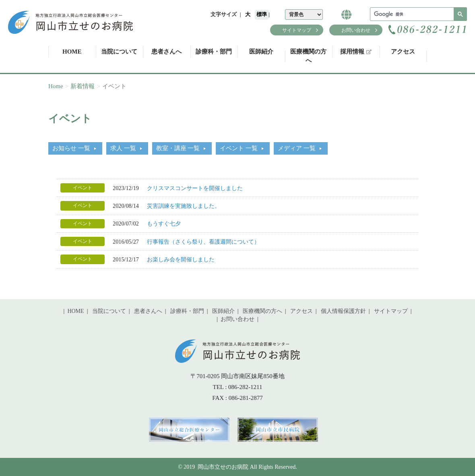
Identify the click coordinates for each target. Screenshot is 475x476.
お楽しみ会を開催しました (181, 259)
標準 (262, 14)
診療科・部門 (214, 52)
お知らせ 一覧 (71, 148)
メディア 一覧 (297, 148)
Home (56, 86)
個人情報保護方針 (343, 311)
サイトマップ (297, 30)
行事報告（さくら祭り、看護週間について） (203, 242)
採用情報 (356, 52)
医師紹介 (261, 52)
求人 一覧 (123, 148)
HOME (72, 52)
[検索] (418, 14)
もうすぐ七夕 (164, 224)
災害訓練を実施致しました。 (184, 206)
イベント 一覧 (239, 148)
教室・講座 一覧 (178, 148)
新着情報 (83, 86)
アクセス (403, 52)
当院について (119, 52)
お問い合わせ (356, 30)
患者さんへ (166, 52)
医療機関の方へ (308, 56)
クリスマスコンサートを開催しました (195, 188)
